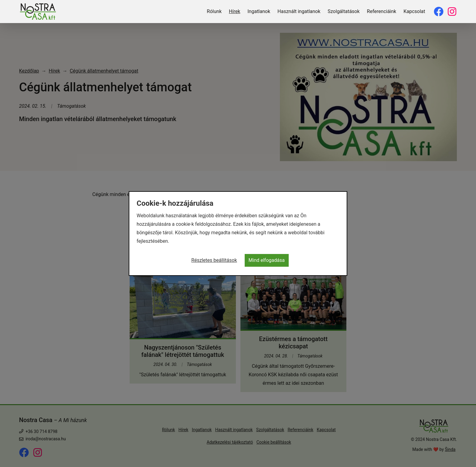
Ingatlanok (259, 11)
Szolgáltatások (343, 11)
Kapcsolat (414, 11)
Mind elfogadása (267, 260)
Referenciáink (382, 11)
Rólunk (214, 11)
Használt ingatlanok (299, 11)
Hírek (235, 11)
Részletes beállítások (214, 260)
